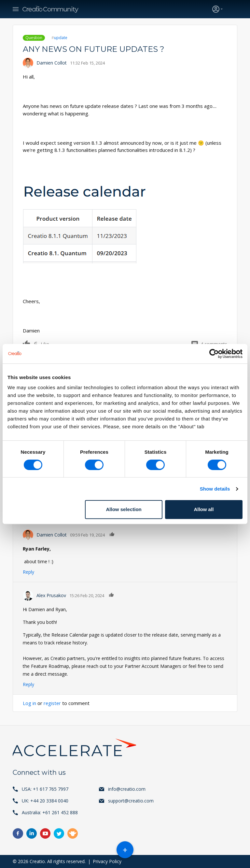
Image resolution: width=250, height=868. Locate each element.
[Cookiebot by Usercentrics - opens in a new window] (214, 354)
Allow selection (124, 509)
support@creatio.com (131, 801)
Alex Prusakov (51, 595)
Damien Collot (52, 63)
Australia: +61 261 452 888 (50, 812)
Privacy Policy (107, 861)
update (61, 38)
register (53, 703)
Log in (29, 703)
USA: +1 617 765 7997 (45, 789)
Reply (28, 572)
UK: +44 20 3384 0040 (45, 801)
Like (30, 344)
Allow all (204, 509)
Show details (215, 489)
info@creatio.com (127, 789)
